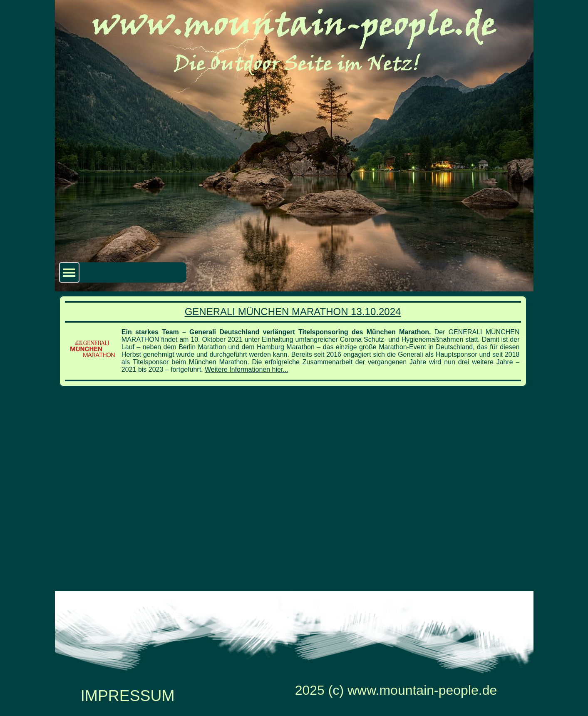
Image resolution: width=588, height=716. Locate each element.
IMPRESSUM (127, 696)
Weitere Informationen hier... (247, 369)
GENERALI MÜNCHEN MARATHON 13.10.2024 (293, 312)
